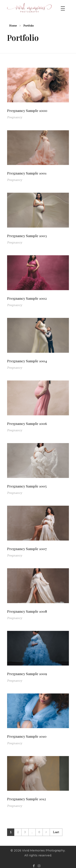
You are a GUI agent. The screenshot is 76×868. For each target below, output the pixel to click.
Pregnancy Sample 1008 (27, 611)
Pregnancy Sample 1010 (27, 736)
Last (56, 832)
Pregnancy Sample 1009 (27, 674)
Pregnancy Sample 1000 (27, 110)
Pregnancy (15, 117)
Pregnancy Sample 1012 (27, 799)
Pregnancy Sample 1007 (27, 549)
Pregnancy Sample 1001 (27, 173)
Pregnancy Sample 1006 (27, 423)
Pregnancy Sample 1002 (27, 298)
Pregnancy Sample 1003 (27, 236)
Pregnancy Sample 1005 (27, 486)
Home (13, 26)
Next (46, 832)
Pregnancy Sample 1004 (27, 361)
